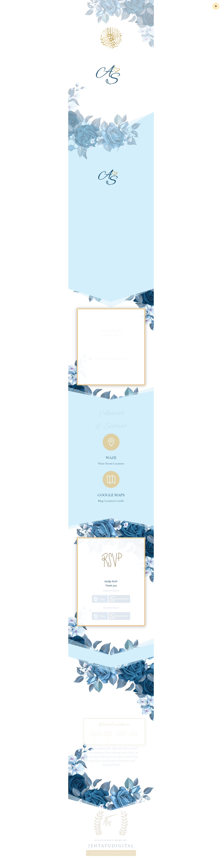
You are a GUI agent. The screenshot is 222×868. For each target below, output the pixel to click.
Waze (111, 455)
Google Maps (111, 493)
